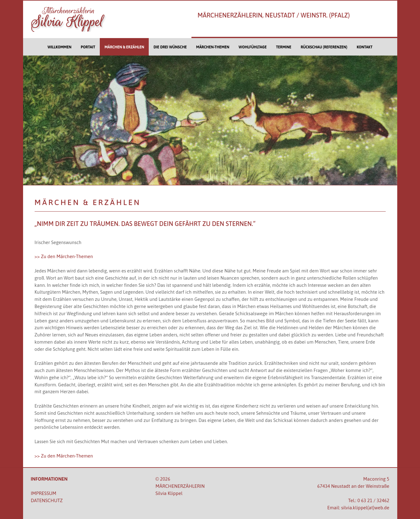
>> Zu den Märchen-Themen (64, 256)
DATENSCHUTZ (47, 500)
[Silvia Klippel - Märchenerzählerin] (76, 19)
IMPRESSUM (44, 493)
